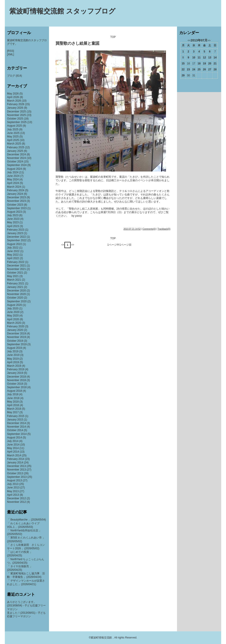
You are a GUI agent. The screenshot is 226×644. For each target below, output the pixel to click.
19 (204, 64)
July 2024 (13, 172)
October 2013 (15, 473)
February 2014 (16, 459)
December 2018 (16, 377)
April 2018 (13, 405)
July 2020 (13, 309)
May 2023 (13, 222)
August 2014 (14, 438)
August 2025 (14, 126)
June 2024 (13, 176)
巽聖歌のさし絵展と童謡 (77, 43)
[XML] (10, 54)
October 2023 (15, 205)
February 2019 (16, 369)
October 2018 (15, 384)
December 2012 (16, 498)
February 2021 (16, 283)
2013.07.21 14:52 (132, 229)
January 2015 (15, 420)
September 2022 (17, 240)
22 (183, 69)
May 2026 (13, 94)
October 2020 (15, 298)
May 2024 (13, 179)
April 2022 (13, 258)
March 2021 (14, 280)
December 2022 (16, 237)
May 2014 (13, 448)
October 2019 (15, 341)
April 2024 (13, 183)
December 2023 (16, 197)
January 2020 (15, 330)
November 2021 (16, 269)
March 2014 (14, 455)
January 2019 (15, 373)
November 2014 (16, 427)
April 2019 (13, 362)
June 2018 (13, 398)
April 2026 (13, 97)
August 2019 (14, 348)
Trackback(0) (164, 229)
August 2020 (14, 305)
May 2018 (13, 402)
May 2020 (13, 316)
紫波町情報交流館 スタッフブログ (62, 11)
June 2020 (13, 312)
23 (188, 69)
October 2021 (15, 273)
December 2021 (16, 266)
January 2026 (15, 108)
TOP (113, 37)
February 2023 (16, 230)
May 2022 (13, 255)
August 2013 (14, 480)
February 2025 (16, 147)
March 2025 (14, 144)
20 (210, 64)
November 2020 (16, 294)
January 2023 (15, 233)
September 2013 (17, 477)
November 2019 (16, 337)
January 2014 (15, 463)
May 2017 (13, 412)
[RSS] (10, 51)
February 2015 (16, 416)
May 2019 (13, 359)
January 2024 (15, 194)
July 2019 (13, 351)
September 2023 (17, 208)
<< (63, 245)
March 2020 (14, 323)
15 (183, 64)
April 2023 (13, 226)
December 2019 (16, 334)
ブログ (11, 76)
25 (199, 69)
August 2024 (14, 169)
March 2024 (14, 187)
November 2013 (16, 470)
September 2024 (17, 165)
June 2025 (13, 133)
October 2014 (15, 430)
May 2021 (13, 276)
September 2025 (17, 122)
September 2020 (17, 301)
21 (215, 64)
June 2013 (13, 488)
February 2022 (16, 262)
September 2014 (17, 434)
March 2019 (14, 366)
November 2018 (16, 380)
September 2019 (17, 344)
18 (199, 64)
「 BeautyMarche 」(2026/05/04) (26, 520)
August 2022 (14, 244)
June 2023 (13, 219)
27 (210, 69)
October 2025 (15, 119)
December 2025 (16, 112)
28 (215, 69)
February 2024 (16, 190)
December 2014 (16, 423)
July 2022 (13, 248)
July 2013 (13, 484)
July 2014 (13, 441)
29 (183, 75)
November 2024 (16, 158)
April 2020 (13, 319)
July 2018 (13, 394)
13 (210, 58)
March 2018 (14, 409)
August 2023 (14, 212)
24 (194, 69)
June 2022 (13, 251)
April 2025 (13, 140)
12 (204, 58)
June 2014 (13, 445)
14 (215, 58)
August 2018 (14, 391)
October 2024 (15, 162)
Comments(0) (149, 229)
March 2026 (14, 101)
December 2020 (16, 291)
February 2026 (16, 104)
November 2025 (16, 115)
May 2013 (13, 491)
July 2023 (13, 215)
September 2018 (17, 387)
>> (73, 245)
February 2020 (16, 326)
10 (194, 58)
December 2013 (16, 466)
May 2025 (13, 137)
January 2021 (15, 287)
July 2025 (13, 129)
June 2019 (13, 355)
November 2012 (16, 502)
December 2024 (16, 154)
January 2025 (15, 151)
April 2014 (13, 452)
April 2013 (13, 495)
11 (199, 58)
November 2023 (16, 201)
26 (204, 69)
